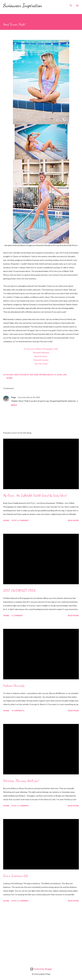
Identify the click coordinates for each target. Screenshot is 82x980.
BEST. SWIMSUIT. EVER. (20, 590)
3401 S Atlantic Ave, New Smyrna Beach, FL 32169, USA (40, 375)
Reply (14, 405)
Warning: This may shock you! (21, 781)
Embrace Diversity (14, 686)
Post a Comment (20, 520)
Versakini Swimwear (41, 353)
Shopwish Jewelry (41, 360)
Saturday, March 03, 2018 (29, 397)
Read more (73, 520)
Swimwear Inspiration (23, 5)
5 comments (18, 711)
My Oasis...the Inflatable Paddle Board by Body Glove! (35, 495)
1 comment (17, 615)
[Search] (71, 5)
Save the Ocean (41, 364)
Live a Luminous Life (16, 876)
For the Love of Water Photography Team (41, 349)
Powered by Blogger (41, 969)
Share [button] (9, 378)
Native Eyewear (41, 356)
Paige (14, 397)
